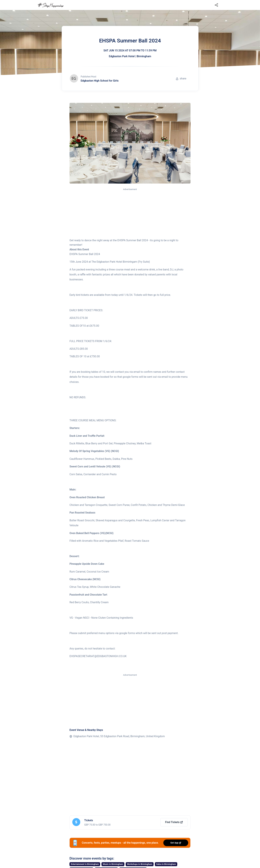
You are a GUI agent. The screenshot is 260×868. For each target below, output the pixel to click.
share (181, 79)
